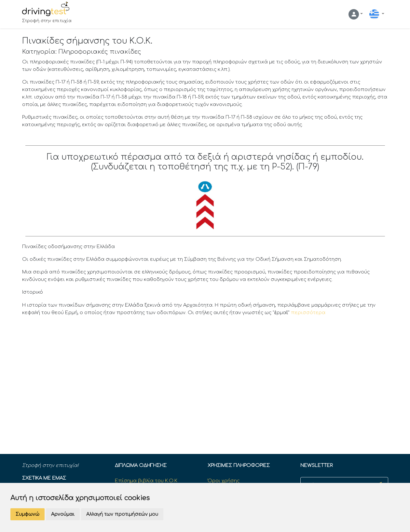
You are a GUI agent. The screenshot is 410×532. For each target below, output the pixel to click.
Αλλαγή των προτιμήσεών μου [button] (122, 514)
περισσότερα (308, 313)
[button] (356, 14)
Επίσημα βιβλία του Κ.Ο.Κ (146, 481)
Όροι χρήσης (224, 481)
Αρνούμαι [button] (63, 514)
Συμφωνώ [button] (27, 514)
